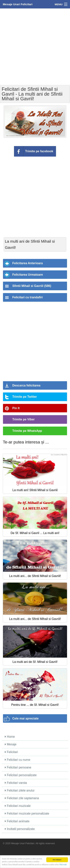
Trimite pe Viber (24, 419)
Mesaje (11, 744)
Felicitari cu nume (18, 760)
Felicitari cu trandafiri (28, 297)
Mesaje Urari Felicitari (18, 4)
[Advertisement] (35, 46)
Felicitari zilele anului (20, 790)
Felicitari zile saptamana (22, 798)
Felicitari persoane (18, 767)
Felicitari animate (17, 821)
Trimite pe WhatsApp (27, 431)
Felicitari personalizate (21, 775)
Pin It (16, 408)
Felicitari (11, 752)
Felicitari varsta (16, 783)
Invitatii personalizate (20, 829)
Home (10, 737)
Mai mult (63, 865)
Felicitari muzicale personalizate (27, 814)
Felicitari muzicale (18, 806)
